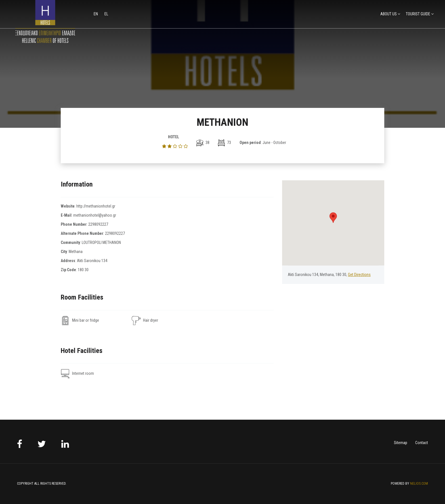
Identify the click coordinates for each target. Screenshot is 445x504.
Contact (422, 443)
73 (224, 143)
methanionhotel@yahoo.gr (95, 215)
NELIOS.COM (419, 484)
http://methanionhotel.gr (96, 206)
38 (203, 143)
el (106, 14)
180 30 (83, 270)
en (96, 14)
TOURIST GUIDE (418, 14)
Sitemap (401, 443)
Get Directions (359, 275)
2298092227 (98, 224)
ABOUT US (389, 14)
